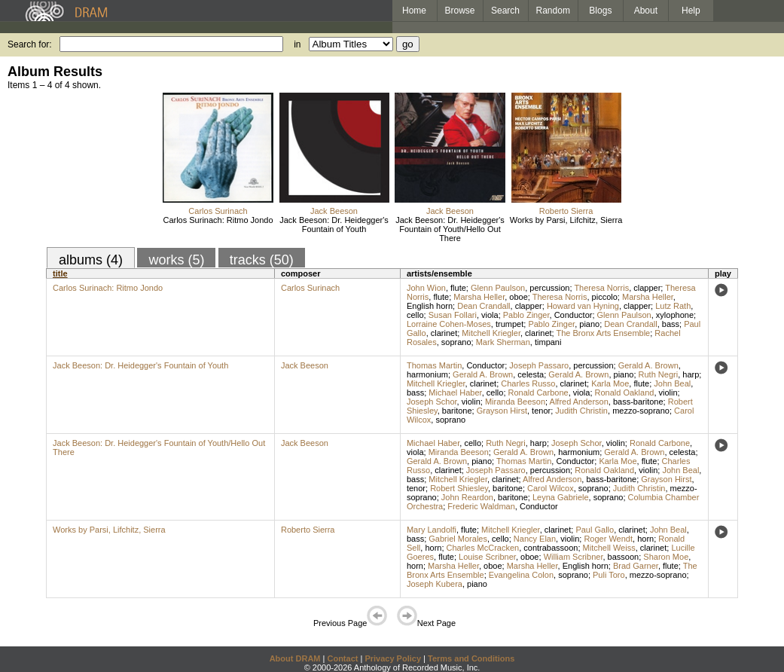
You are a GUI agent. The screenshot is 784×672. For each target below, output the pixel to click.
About (646, 11)
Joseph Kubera (435, 584)
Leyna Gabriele (561, 497)
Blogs (600, 11)
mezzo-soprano (641, 411)
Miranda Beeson (515, 402)
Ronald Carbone (538, 393)
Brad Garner (636, 566)
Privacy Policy (393, 658)
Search (505, 11)
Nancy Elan (535, 539)
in (297, 44)
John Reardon (467, 497)
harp (691, 374)
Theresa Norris (601, 288)
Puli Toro (609, 575)
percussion (549, 288)
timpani (548, 342)
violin (668, 393)
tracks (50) (262, 260)
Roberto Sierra (566, 211)
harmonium (427, 374)
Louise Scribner (487, 557)
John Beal (672, 383)
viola (490, 315)
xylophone (675, 315)
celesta (531, 374)
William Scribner (574, 557)
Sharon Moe (666, 557)
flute (458, 288)
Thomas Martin (434, 365)
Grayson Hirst (502, 411)
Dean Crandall (484, 306)
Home (414, 11)
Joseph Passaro (539, 365)
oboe (518, 297)
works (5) (176, 260)
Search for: (30, 44)
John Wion (426, 288)
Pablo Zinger (526, 315)
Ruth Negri (659, 374)
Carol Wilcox (551, 488)
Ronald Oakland (625, 393)
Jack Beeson (334, 211)
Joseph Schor (432, 402)
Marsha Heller (479, 297)
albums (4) (91, 260)
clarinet (444, 333)
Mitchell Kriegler (491, 333)
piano (589, 324)
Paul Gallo (595, 530)
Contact (342, 658)
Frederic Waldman (481, 506)
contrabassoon (551, 548)
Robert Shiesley (459, 488)
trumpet (509, 324)
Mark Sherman (503, 342)
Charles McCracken (483, 548)
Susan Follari (453, 315)
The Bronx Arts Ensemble (604, 333)
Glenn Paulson (498, 288)
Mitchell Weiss (609, 548)
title (60, 273)
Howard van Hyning (583, 306)
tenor (541, 411)
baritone (457, 411)
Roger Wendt (608, 539)
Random (553, 11)
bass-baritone (638, 402)
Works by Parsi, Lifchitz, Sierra (566, 220)
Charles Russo (528, 383)
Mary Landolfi (432, 530)
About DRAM (295, 658)
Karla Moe (610, 383)
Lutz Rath (673, 306)
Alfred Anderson (579, 402)
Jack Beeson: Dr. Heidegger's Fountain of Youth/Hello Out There (450, 229)
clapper (647, 288)
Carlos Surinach (218, 211)
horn (645, 539)
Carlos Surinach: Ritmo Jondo (218, 220)
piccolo (605, 297)
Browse (460, 11)
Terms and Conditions (471, 658)
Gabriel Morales (458, 539)
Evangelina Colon (521, 575)
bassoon (624, 557)
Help (691, 11)
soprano (456, 342)
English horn (430, 306)
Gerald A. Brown (648, 365)
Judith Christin (581, 411)
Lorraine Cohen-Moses (449, 324)
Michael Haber (455, 393)
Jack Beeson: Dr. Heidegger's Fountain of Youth (334, 225)
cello (415, 315)
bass (671, 324)
